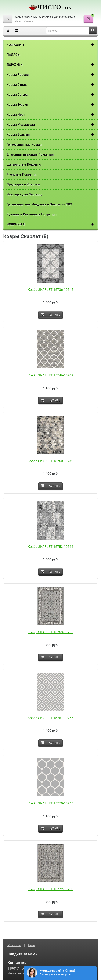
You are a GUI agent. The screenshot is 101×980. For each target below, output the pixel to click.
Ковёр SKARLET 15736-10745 (50, 290)
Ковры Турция (17, 105)
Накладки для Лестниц (24, 194)
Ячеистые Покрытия (22, 174)
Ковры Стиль (17, 85)
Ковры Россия (18, 75)
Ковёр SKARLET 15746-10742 (50, 375)
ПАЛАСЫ (13, 55)
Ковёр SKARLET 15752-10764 (50, 547)
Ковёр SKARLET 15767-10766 (50, 718)
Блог (32, 945)
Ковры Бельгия (18, 135)
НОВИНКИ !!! (16, 224)
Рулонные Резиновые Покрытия (31, 214)
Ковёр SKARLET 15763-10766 (50, 632)
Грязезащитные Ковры (24, 145)
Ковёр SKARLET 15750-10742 (50, 461)
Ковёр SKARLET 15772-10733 (50, 889)
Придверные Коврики (23, 184)
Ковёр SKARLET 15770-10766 (50, 803)
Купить (50, 314)
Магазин (14, 945)
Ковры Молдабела (21, 125)
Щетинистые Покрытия (24, 164)
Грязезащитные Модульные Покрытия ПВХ (39, 204)
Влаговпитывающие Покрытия (30, 154)
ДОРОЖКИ (15, 65)
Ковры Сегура (17, 95)
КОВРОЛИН (15, 45)
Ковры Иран (16, 115)
